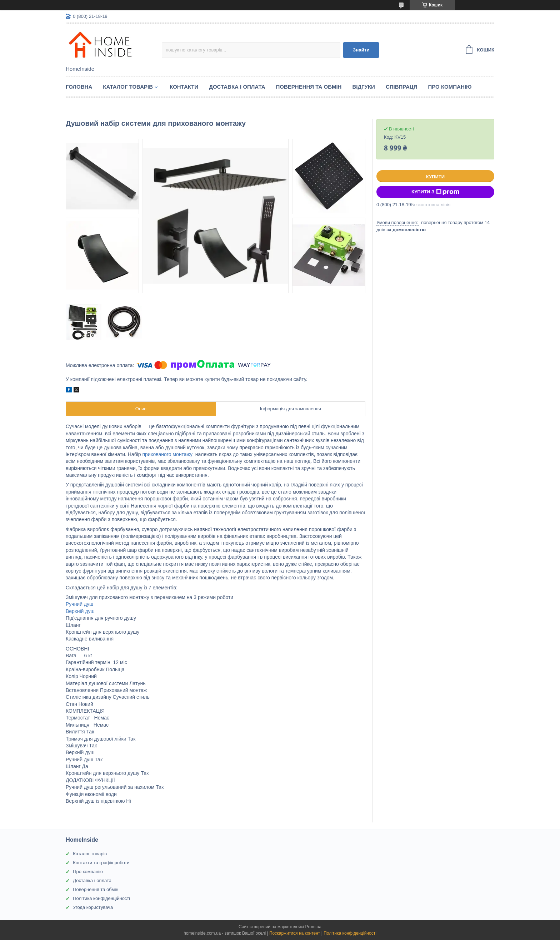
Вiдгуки (363, 87)
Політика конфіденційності (101, 898)
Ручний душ (79, 604)
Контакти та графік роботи (101, 863)
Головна (79, 87)
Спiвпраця (402, 87)
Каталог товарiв (128, 87)
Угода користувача (93, 907)
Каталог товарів (90, 854)
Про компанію (450, 87)
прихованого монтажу (167, 454)
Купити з (435, 192)
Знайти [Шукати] (361, 50)
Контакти (184, 87)
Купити (435, 177)
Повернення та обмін (309, 87)
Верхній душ (80, 611)
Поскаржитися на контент (295, 933)
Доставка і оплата (237, 87)
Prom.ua (313, 927)
